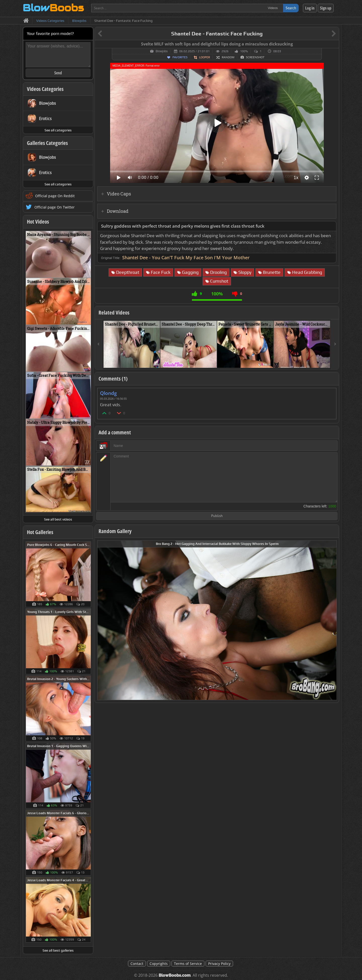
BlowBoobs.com (175, 975)
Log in (310, 8)
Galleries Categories (47, 143)
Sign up (326, 8)
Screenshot (255, 57)
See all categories (58, 130)
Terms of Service (188, 964)
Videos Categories (45, 89)
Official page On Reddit (55, 196)
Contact (137, 964)
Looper (205, 57)
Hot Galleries (40, 532)
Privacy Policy (219, 964)
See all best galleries (58, 950)
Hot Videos (38, 222)
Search (291, 8)
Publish (217, 516)
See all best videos (58, 519)
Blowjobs (162, 51)
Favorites (180, 57)
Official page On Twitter (55, 207)
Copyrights (159, 964)
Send (58, 73)
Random (228, 57)
